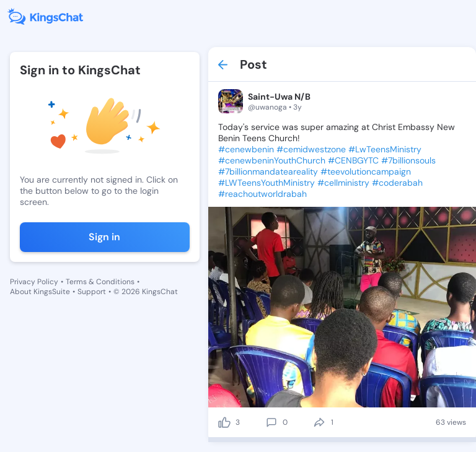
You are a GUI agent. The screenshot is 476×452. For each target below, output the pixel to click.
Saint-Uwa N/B (279, 97)
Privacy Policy (34, 282)
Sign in (104, 237)
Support (92, 292)
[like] (224, 422)
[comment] (271, 422)
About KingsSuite (40, 292)
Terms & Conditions (100, 282)
